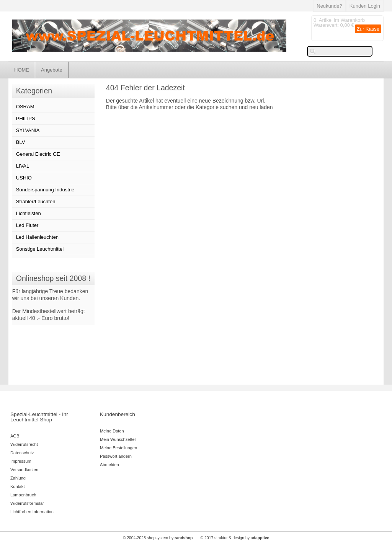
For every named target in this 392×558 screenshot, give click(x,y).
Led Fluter (27, 225)
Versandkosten (24, 470)
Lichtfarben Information (32, 512)
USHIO (24, 178)
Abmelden (109, 465)
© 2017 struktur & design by (235, 538)
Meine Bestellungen (118, 448)
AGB (15, 436)
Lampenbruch (23, 495)
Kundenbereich (118, 414)
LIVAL (23, 166)
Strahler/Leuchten (36, 201)
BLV (21, 142)
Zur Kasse (368, 29)
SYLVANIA (28, 130)
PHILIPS (26, 118)
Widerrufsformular (27, 503)
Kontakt (17, 486)
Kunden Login (365, 6)
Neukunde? (329, 6)
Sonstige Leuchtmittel (40, 249)
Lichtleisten (29, 213)
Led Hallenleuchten (37, 237)
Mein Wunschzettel (118, 439)
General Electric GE (38, 154)
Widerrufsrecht (24, 444)
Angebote (52, 70)
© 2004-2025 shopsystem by (158, 538)
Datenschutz (22, 453)
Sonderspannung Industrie (45, 190)
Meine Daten (112, 431)
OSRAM (25, 107)
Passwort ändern (116, 456)
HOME (22, 70)
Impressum (21, 461)
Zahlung (18, 478)
